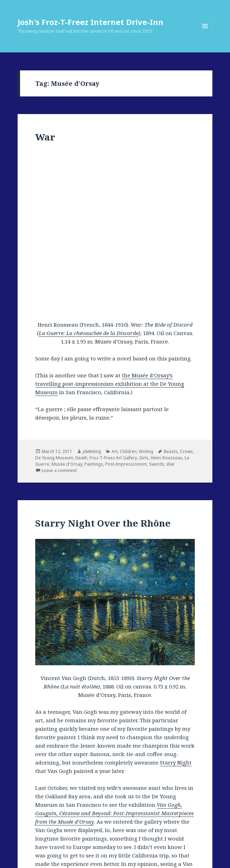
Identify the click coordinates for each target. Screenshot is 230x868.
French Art (114, 795)
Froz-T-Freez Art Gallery (113, 299)
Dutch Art (45, 795)
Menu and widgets (205, 33)
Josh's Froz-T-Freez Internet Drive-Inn (91, 22)
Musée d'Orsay (67, 305)
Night (105, 802)
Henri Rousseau (167, 299)
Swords (157, 305)
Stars (140, 808)
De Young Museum (54, 299)
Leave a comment (59, 311)
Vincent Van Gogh (96, 814)
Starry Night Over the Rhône (103, 364)
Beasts (171, 292)
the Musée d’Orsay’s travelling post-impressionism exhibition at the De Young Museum (110, 225)
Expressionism (71, 795)
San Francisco (60, 808)
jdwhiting (92, 292)
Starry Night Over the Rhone (104, 808)
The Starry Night (164, 808)
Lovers (58, 802)
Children (128, 292)
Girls (144, 299)
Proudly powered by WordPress (67, 856)
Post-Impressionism (126, 305)
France (95, 795)
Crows (187, 292)
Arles (139, 789)
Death (81, 299)
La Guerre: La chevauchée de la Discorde (89, 174)
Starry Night (176, 603)
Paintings (94, 305)
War (45, 137)
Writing (146, 292)
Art (115, 292)
